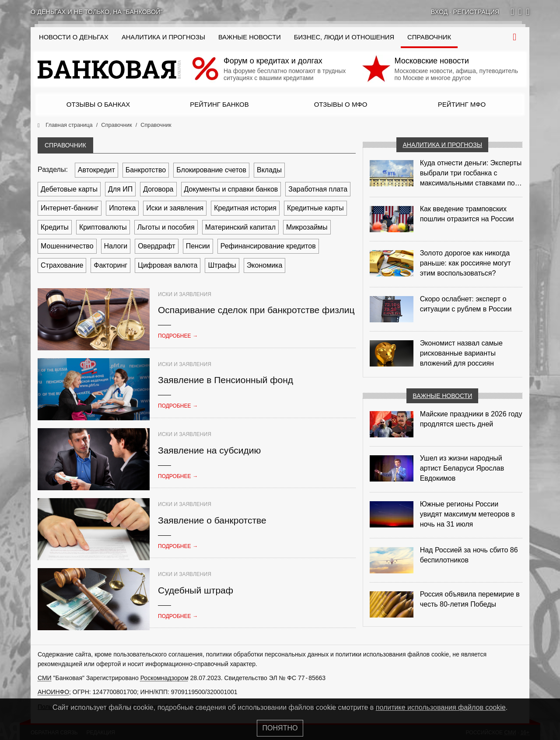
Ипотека (122, 208)
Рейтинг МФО (462, 104)
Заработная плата (318, 189)
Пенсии (198, 246)
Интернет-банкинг (70, 208)
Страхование (62, 265)
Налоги (116, 246)
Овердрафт (156, 246)
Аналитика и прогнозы (163, 37)
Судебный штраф (196, 590)
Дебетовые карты (69, 189)
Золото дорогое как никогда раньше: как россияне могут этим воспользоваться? (465, 263)
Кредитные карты (315, 208)
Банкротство (146, 170)
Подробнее (178, 336)
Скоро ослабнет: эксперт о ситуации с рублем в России (466, 304)
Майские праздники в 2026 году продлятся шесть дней (471, 419)
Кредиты (55, 227)
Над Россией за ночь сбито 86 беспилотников (469, 555)
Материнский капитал (240, 227)
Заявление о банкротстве (212, 520)
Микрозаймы (307, 227)
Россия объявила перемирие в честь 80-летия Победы (470, 599)
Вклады (269, 170)
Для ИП (120, 189)
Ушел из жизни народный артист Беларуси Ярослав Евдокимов (462, 468)
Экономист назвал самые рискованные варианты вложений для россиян (461, 353)
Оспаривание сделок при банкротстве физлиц (256, 310)
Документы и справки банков (231, 189)
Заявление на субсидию (209, 450)
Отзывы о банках (98, 104)
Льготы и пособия (166, 227)
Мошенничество (67, 246)
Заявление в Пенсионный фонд (226, 380)
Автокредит (96, 170)
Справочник (429, 37)
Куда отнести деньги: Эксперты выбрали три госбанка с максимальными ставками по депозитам (471, 174)
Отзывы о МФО (341, 104)
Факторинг (110, 265)
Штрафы (222, 265)
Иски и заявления (175, 208)
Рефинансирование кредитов (268, 246)
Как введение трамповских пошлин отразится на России (467, 214)
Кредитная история (245, 208)
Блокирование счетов (211, 170)
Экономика (265, 265)
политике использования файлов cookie (441, 707)
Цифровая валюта (168, 265)
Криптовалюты (103, 227)
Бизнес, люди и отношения (344, 37)
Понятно (280, 728)
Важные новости (250, 37)
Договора (158, 189)
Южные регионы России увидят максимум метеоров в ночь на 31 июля (467, 514)
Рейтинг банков (219, 104)
